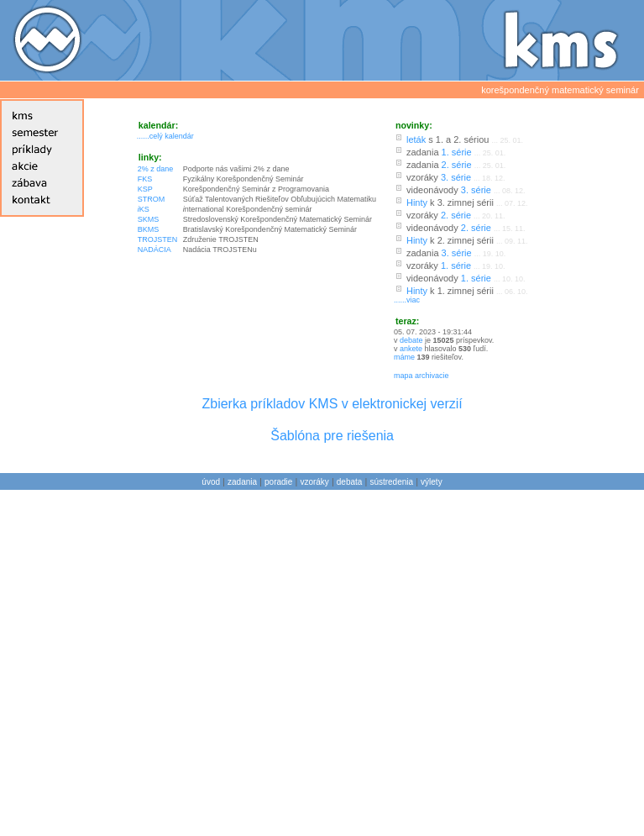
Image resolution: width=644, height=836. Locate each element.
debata (350, 482)
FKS (145, 179)
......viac (407, 300)
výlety (432, 482)
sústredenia (391, 482)
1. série (457, 152)
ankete (411, 349)
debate (411, 340)
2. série (457, 165)
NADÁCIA (154, 250)
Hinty (417, 202)
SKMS (149, 219)
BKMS (149, 229)
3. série (456, 177)
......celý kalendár (165, 136)
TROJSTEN (158, 239)
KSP (145, 189)
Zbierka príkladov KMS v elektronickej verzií (332, 404)
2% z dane (156, 169)
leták (416, 139)
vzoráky (314, 482)
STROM (152, 199)
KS (144, 209)
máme (406, 357)
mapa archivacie (421, 376)
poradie (278, 482)
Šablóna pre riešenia (332, 436)
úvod (211, 482)
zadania (242, 482)
